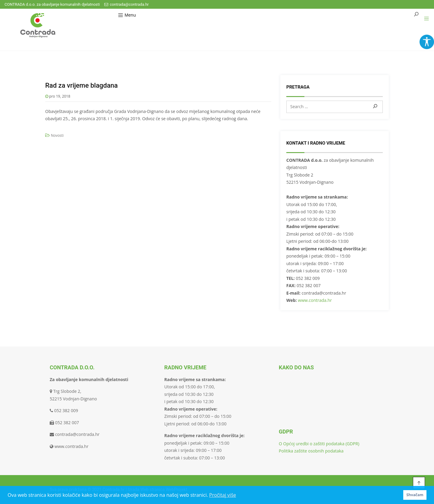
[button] (424, 19)
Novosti (57, 135)
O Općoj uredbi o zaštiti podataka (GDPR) (319, 444)
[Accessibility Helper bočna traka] (427, 42)
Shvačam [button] (415, 495)
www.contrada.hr (315, 300)
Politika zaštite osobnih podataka (311, 451)
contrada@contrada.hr (126, 4)
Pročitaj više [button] (223, 495)
